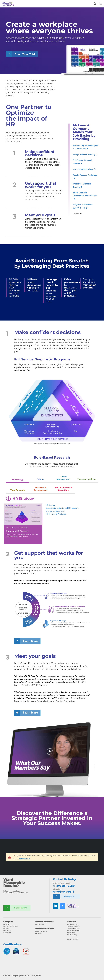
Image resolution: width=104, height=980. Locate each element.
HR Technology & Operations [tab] (64, 489)
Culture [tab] (40, 479)
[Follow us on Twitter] (62, 906)
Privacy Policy (36, 976)
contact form (25, 859)
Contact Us (7, 930)
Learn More (30, 641)
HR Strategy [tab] (18, 479)
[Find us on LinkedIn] (56, 906)
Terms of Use (25, 976)
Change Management (55, 511)
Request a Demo (20, 908)
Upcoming (39, 933)
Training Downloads (74, 926)
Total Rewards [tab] (17, 490)
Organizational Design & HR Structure (62, 508)
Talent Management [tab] (64, 478)
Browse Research (41, 931)
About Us (6, 924)
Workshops (71, 933)
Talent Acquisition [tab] (87, 479)
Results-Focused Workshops (85, 175)
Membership (40, 924)
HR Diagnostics (72, 924)
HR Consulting (72, 935)
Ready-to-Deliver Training (84, 154)
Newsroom (7, 933)
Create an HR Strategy (17, 531)
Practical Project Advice (83, 169)
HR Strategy (51, 505)
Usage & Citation (73, 940)
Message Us (69, 896)
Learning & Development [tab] (41, 489)
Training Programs (73, 928)
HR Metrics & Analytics (56, 514)
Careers (6, 928)
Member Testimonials (11, 926)
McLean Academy (73, 930)
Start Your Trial (25, 54)
